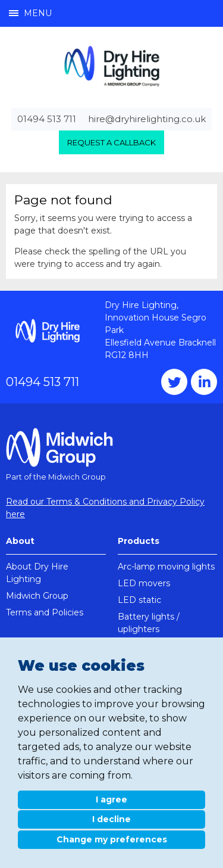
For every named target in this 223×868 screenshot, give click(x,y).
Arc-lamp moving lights (166, 567)
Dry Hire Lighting (112, 66)
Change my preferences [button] (112, 839)
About (20, 541)
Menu (30, 13)
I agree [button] (111, 799)
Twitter (174, 382)
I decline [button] (111, 819)
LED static (139, 600)
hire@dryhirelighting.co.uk (147, 119)
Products (139, 541)
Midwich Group (37, 596)
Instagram (204, 382)
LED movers (144, 583)
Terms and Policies (45, 612)
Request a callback (111, 142)
